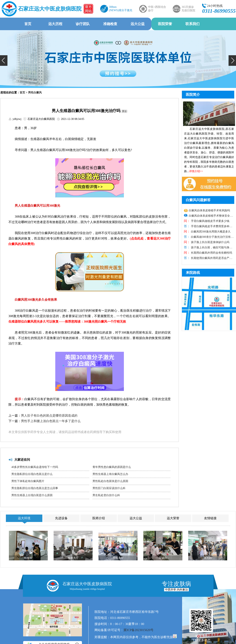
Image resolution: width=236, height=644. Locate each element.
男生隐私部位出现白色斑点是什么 (32, 474)
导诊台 (163, 558)
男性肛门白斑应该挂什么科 (109, 488)
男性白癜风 (35, 93)
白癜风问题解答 (198, 200)
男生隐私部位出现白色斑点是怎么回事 (35, 488)
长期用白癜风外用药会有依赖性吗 (211, 253)
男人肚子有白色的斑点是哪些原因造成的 (49, 416)
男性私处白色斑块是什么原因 (110, 481)
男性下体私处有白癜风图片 (28, 481)
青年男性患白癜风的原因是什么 (112, 467)
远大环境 (24, 518)
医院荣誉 (165, 24)
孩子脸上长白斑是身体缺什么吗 (210, 242)
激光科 (208, 558)
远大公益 (138, 24)
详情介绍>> (196, 171)
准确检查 (110, 24)
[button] (4, 61)
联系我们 (192, 24)
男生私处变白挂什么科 (106, 495)
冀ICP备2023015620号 (138, 630)
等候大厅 (118, 558)
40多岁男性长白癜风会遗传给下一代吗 (35, 467)
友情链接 (210, 518)
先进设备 (61, 518)
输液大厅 (73, 558)
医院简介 (193, 95)
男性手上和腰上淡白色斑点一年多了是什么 (51, 421)
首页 (28, 24)
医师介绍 (99, 518)
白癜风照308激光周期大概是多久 (210, 232)
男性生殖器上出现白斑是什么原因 (32, 495)
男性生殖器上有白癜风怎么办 (110, 474)
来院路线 (193, 273)
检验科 (28, 558)
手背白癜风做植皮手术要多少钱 (210, 221)
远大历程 (55, 24)
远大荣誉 (173, 518)
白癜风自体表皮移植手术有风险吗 (209, 210)
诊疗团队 (83, 24)
